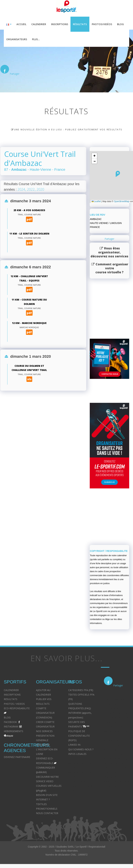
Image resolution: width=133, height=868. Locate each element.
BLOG (7, 718)
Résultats (80, 24)
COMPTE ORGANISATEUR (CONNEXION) (45, 713)
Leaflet (96, 202)
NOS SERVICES (44, 732)
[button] (118, 174)
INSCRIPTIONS (12, 695)
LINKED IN (74, 745)
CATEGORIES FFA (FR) (81, 690)
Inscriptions (60, 24)
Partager (15, 74)
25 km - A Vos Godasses (29, 211)
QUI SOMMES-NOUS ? (81, 750)
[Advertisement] (42, 445)
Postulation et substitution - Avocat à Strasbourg (117, 782)
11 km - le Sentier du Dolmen (29, 234)
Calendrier (39, 24)
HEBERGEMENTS (14, 732)
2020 (40, 190)
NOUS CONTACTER (47, 814)
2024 (21, 190)
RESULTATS (11, 700)
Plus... (36, 39)
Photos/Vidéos (102, 24)
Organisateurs (17, 39)
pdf (29, 220)
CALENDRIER (11, 690)
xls (29, 379)
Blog (120, 24)
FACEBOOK (10, 722)
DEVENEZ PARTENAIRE (17, 758)
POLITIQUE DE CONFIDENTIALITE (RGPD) (79, 736)
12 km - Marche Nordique (29, 324)
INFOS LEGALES (77, 754)
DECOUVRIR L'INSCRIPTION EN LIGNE (47, 750)
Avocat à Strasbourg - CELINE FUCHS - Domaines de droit (80, 777)
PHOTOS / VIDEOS (14, 704)
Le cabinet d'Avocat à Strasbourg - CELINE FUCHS (80, 791)
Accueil (21, 24)
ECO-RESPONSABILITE (17, 709)
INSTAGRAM (11, 727)
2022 (31, 190)
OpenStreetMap (122, 202)
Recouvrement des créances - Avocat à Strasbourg (115, 768)
